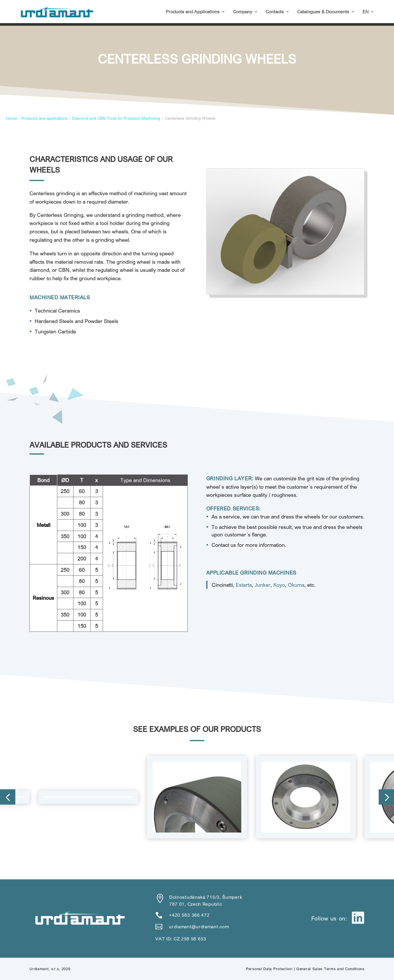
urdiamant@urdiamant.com (199, 927)
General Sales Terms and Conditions (330, 969)
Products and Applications (193, 12)
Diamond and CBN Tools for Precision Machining (116, 118)
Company (243, 12)
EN (366, 12)
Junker (263, 585)
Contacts (275, 12)
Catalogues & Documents (323, 12)
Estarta (244, 585)
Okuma (296, 585)
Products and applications (45, 118)
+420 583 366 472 (189, 915)
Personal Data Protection (269, 969)
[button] (8, 797)
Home (12, 118)
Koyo (279, 585)
